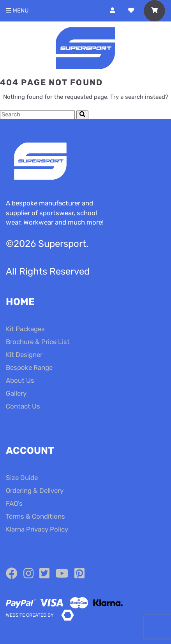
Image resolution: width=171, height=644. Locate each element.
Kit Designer (24, 355)
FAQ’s (14, 503)
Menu (17, 11)
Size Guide (22, 478)
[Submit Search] (82, 115)
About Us (20, 380)
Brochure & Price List (38, 342)
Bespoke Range (29, 367)
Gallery (16, 393)
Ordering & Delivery (35, 491)
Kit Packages (25, 329)
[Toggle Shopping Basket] (154, 11)
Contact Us (23, 406)
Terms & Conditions (35, 516)
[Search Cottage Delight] (37, 115)
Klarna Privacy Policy (37, 529)
